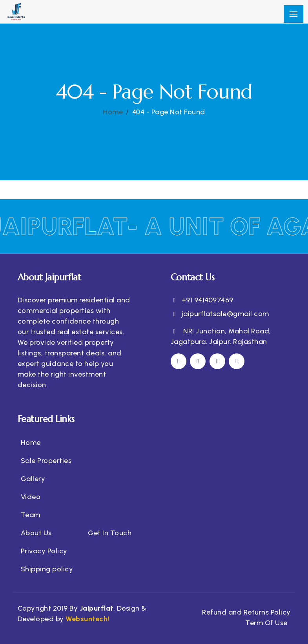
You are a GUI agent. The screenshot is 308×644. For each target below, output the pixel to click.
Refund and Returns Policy (246, 612)
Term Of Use (266, 623)
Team (31, 515)
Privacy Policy (44, 551)
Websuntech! (87, 619)
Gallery (33, 479)
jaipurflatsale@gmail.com (225, 314)
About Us (36, 533)
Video (31, 497)
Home (113, 112)
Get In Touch (110, 533)
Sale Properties (46, 461)
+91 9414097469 (208, 300)
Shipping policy (47, 569)
